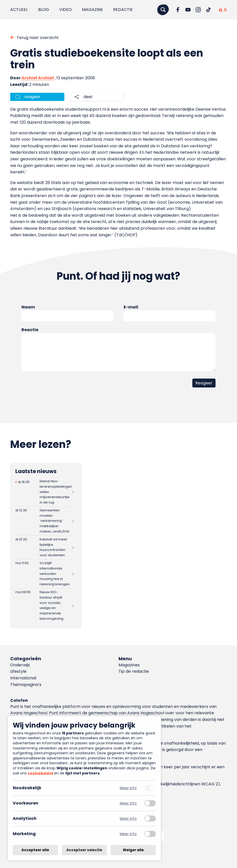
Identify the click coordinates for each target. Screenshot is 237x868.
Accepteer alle (35, 850)
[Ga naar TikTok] (208, 10)
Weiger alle (133, 850)
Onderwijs (20, 665)
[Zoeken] (163, 10)
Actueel (19, 10)
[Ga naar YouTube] (188, 10)
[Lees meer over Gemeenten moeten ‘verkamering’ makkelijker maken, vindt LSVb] (45, 521)
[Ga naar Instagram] (198, 10)
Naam (28, 307)
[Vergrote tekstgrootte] (225, 10)
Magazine (92, 10)
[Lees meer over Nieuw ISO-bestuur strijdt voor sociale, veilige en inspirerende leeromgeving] (45, 606)
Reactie (30, 330)
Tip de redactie (134, 671)
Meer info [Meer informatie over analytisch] (128, 819)
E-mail (131, 307)
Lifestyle (18, 671)
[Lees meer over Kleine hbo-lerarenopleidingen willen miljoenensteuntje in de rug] (45, 492)
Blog (44, 10)
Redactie (123, 10)
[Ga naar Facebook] (178, 10)
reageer (32, 97)
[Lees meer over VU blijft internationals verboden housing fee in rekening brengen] (45, 574)
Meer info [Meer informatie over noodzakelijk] (128, 788)
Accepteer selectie (84, 850)
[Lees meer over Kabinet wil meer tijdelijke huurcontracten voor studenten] (45, 547)
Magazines (129, 665)
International (23, 678)
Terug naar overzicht (38, 38)
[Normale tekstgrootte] (220, 10)
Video (66, 10)
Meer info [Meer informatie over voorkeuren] (128, 803)
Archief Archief (38, 78)
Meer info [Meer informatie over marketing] (128, 834)
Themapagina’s (26, 685)
